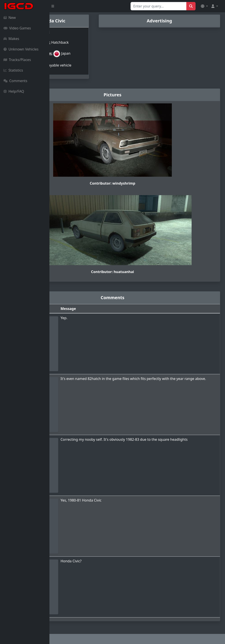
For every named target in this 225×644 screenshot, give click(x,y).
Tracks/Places (17, 60)
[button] (204, 6)
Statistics (13, 70)
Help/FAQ (14, 91)
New (10, 18)
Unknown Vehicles (21, 49)
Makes (11, 39)
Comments (15, 81)
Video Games (17, 28)
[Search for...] (159, 6)
